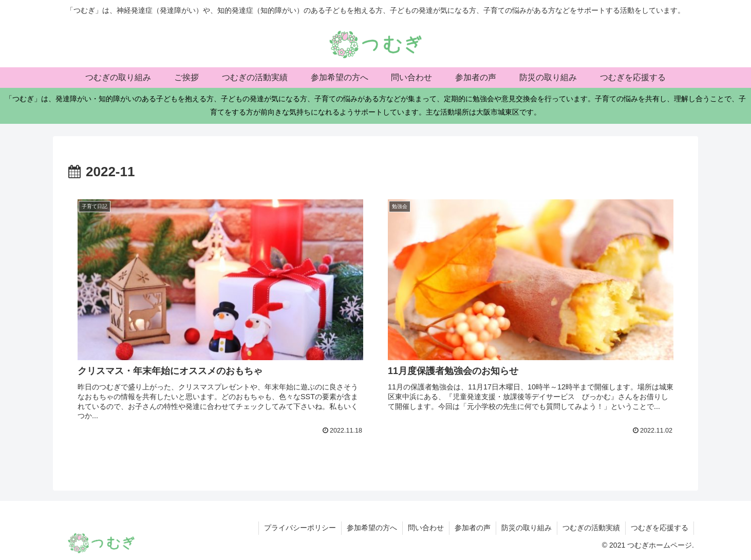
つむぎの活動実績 (591, 528)
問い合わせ (426, 528)
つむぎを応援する (660, 528)
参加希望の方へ (372, 528)
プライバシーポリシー (300, 528)
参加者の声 (473, 528)
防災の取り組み (527, 528)
